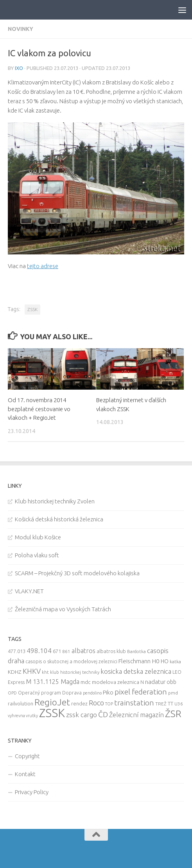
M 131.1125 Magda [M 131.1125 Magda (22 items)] (53, 682)
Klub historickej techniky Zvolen (55, 501)
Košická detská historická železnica (59, 519)
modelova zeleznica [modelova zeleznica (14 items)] (116, 682)
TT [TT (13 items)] (170, 703)
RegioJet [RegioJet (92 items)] (52, 702)
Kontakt (25, 774)
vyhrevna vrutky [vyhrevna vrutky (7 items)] (23, 716)
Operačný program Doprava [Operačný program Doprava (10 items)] (50, 693)
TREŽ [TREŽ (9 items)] (161, 704)
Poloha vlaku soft (37, 555)
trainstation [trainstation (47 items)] (134, 703)
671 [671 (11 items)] (57, 651)
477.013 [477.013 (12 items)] (17, 651)
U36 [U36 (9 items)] (179, 704)
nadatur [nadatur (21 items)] (155, 682)
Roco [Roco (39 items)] (96, 703)
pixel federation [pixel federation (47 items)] (141, 692)
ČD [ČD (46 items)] (103, 714)
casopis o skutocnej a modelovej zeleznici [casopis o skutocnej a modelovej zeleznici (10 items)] (71, 661)
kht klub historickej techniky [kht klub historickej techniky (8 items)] (71, 672)
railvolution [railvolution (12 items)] (21, 703)
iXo (19, 68)
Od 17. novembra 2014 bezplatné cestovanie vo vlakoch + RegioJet (39, 409)
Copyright (27, 756)
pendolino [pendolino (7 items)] (92, 693)
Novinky (21, 29)
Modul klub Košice (38, 537)
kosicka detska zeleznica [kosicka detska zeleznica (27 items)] (136, 671)
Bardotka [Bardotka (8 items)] (136, 651)
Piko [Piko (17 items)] (108, 692)
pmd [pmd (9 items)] (173, 693)
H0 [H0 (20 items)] (156, 661)
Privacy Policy (32, 792)
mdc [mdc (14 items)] (86, 682)
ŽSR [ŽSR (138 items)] (173, 714)
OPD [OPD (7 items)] (12, 693)
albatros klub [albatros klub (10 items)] (111, 651)
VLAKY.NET (29, 591)
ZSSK (32, 309)
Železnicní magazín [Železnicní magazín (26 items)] (136, 715)
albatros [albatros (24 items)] (83, 651)
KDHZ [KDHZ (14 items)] (15, 672)
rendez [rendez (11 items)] (79, 703)
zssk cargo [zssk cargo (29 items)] (82, 715)
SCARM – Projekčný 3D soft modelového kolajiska (77, 573)
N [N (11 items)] (142, 682)
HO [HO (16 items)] (165, 661)
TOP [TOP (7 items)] (109, 704)
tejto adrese (43, 266)
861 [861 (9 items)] (66, 651)
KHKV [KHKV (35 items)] (32, 671)
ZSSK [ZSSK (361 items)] (52, 713)
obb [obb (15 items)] (171, 682)
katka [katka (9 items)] (175, 661)
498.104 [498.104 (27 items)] (39, 651)
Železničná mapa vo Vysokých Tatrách (63, 609)
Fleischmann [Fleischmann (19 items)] (135, 661)
